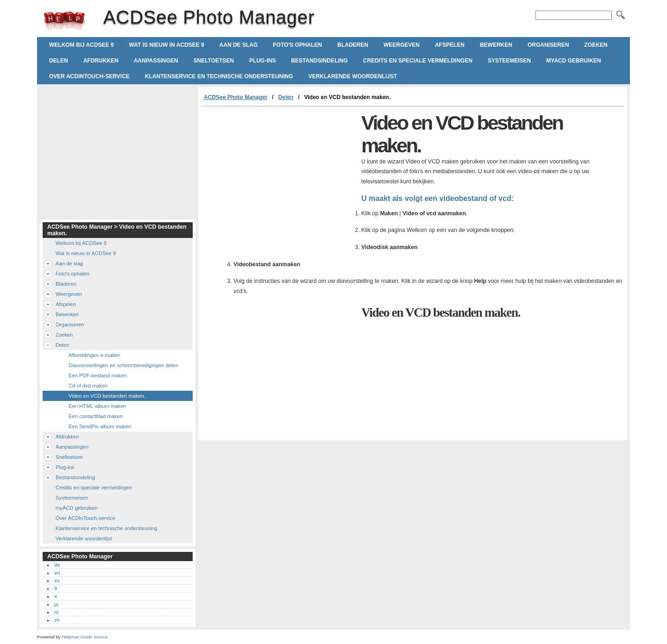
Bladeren (353, 45)
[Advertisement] (279, 176)
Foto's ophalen (297, 45)
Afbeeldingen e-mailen (94, 355)
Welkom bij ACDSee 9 (82, 45)
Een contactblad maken (96, 416)
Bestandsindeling (319, 61)
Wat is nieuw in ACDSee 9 (167, 45)
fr (56, 588)
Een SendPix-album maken (100, 426)
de (57, 565)
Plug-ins (262, 61)
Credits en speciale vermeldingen (418, 61)
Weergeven (402, 45)
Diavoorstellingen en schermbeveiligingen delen (123, 365)
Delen (59, 61)
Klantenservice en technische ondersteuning (219, 76)
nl (56, 612)
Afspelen (450, 45)
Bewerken (496, 45)
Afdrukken (101, 61)
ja (56, 604)
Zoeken (596, 45)
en (57, 573)
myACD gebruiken (573, 61)
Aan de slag (239, 45)
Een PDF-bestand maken (98, 375)
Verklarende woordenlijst (353, 76)
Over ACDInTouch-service (89, 76)
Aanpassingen (156, 61)
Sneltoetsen (214, 61)
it (56, 596)
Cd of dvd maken (88, 386)
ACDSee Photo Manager (64, 21)
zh (57, 620)
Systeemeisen (509, 61)
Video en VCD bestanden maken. (107, 396)
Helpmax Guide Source (85, 637)
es (57, 581)
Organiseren (548, 45)
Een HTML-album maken (97, 406)
